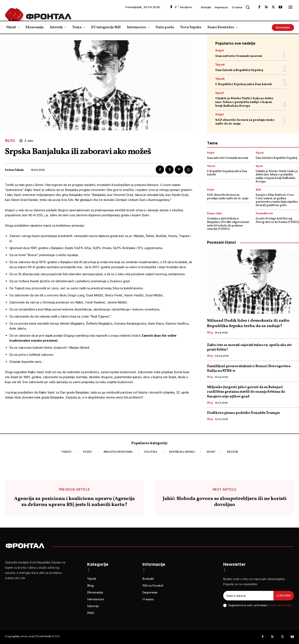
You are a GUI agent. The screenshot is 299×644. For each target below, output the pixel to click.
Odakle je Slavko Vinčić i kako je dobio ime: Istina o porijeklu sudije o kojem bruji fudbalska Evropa (244, 102)
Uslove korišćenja (280, 605)
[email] (248, 596)
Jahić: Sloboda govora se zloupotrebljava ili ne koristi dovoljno (225, 502)
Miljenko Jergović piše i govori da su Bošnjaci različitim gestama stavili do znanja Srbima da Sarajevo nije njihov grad (246, 392)
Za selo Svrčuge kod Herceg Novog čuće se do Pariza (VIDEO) (277, 220)
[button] (248, 7)
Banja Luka (215, 214)
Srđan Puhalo (15, 170)
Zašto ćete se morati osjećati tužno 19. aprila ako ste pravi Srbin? (249, 347)
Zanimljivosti (264, 214)
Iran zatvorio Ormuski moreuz (239, 56)
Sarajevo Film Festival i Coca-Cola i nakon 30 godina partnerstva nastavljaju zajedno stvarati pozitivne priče (277, 200)
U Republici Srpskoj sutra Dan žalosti (244, 84)
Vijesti (220, 65)
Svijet (219, 51)
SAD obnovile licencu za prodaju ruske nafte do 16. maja (245, 122)
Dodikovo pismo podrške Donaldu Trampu (243, 413)
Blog (10, 141)
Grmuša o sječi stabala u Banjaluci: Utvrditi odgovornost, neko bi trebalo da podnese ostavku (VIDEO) (228, 224)
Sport (220, 93)
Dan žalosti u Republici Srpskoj (239, 70)
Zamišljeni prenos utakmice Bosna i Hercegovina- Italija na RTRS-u (249, 368)
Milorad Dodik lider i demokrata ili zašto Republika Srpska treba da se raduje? (248, 323)
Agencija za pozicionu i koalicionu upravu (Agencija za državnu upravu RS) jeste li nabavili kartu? (74, 502)
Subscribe (284, 595)
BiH (258, 190)
